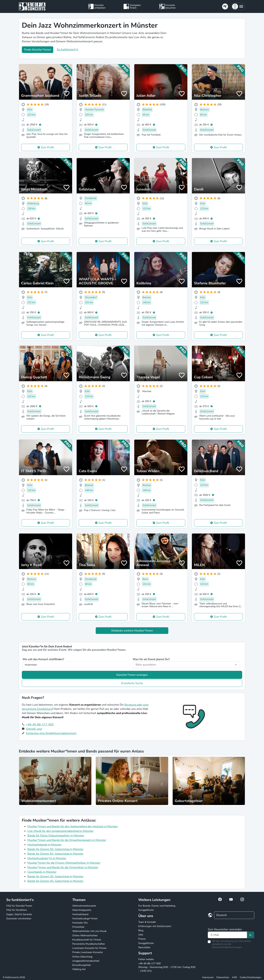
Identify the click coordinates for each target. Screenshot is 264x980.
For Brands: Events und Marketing (157, 906)
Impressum (208, 977)
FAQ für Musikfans (17, 910)
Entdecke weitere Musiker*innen (132, 631)
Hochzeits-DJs (80, 923)
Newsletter (144, 947)
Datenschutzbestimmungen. (227, 947)
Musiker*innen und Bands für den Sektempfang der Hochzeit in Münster (73, 826)
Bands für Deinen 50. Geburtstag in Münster (55, 849)
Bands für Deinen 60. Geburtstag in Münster (55, 854)
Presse (142, 939)
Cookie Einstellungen (250, 977)
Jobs (141, 935)
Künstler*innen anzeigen (132, 675)
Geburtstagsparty (82, 910)
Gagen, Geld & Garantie (19, 914)
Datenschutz (223, 977)
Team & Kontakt (147, 922)
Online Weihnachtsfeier (85, 935)
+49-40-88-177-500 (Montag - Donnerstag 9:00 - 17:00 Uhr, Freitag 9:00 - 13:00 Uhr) (167, 967)
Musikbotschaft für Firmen (87, 940)
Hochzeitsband (80, 914)
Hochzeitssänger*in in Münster (47, 858)
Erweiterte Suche (132, 683)
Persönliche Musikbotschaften (89, 944)
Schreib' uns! (34, 729)
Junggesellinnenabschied (86, 961)
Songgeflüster (146, 910)
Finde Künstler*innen (38, 50)
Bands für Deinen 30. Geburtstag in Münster (55, 876)
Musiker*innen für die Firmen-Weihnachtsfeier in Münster (64, 863)
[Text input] (227, 935)
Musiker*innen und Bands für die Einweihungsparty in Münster (67, 840)
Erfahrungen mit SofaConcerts (155, 926)
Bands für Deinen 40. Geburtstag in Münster (55, 881)
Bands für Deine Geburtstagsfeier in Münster (56, 836)
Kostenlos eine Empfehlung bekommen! (51, 733)
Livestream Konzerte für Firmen (89, 948)
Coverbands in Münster (42, 872)
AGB (234, 977)
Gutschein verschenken (19, 919)
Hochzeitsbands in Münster (45, 845)
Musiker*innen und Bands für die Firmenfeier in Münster (63, 867)
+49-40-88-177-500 (40, 725)
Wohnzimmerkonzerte (84, 906)
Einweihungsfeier (82, 965)
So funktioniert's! (67, 49)
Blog (141, 930)
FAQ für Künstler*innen (19, 906)
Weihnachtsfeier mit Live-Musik (89, 931)
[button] (238, 6)
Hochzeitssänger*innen (85, 919)
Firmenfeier (78, 927)
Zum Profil (47, 147)
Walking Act (79, 969)
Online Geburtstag (82, 957)
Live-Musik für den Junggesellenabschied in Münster (60, 831)
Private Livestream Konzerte (87, 952)
